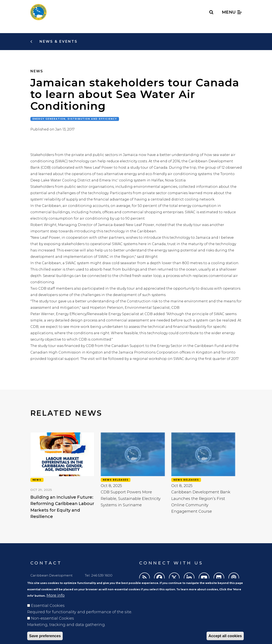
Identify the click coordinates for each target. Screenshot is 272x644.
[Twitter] (174, 578)
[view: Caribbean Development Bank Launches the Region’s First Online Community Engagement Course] (203, 473)
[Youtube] (204, 578)
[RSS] (144, 578)
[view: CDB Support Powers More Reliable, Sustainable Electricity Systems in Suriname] (133, 473)
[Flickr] (219, 578)
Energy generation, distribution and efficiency (75, 119)
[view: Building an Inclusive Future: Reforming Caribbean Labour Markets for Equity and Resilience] (62, 473)
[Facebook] (159, 578)
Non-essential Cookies (52, 625)
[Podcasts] (234, 578)
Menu (232, 12)
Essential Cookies (48, 612)
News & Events (58, 41)
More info (56, 602)
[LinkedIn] (189, 578)
